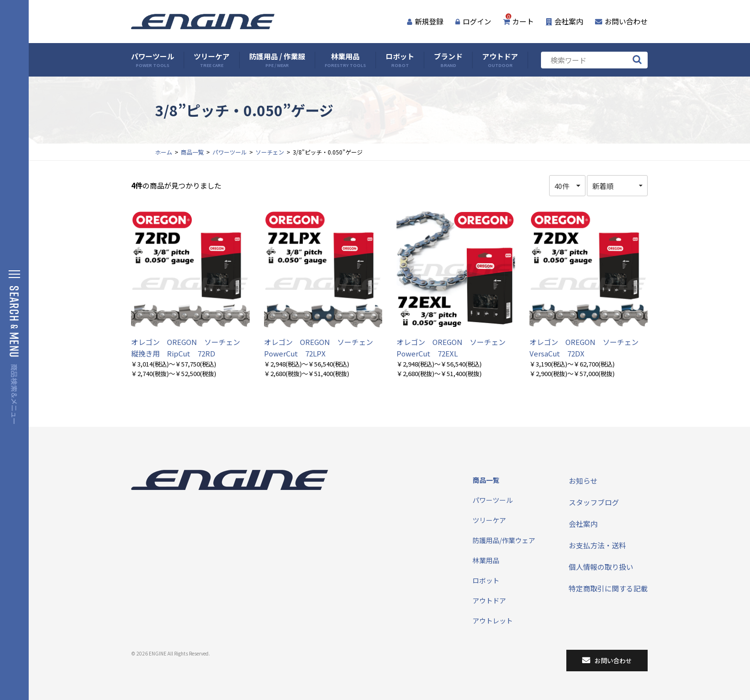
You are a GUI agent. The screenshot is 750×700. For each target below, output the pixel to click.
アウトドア (500, 60)
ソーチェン (270, 152)
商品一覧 (192, 152)
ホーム (164, 152)
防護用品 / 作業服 (277, 60)
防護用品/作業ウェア (504, 540)
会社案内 (564, 21)
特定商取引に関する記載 (608, 588)
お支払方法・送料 (597, 545)
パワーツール (153, 60)
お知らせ (583, 481)
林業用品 (345, 60)
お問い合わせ (621, 21)
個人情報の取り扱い (601, 567)
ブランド (448, 60)
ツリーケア (212, 60)
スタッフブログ (594, 502)
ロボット (400, 60)
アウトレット (493, 621)
